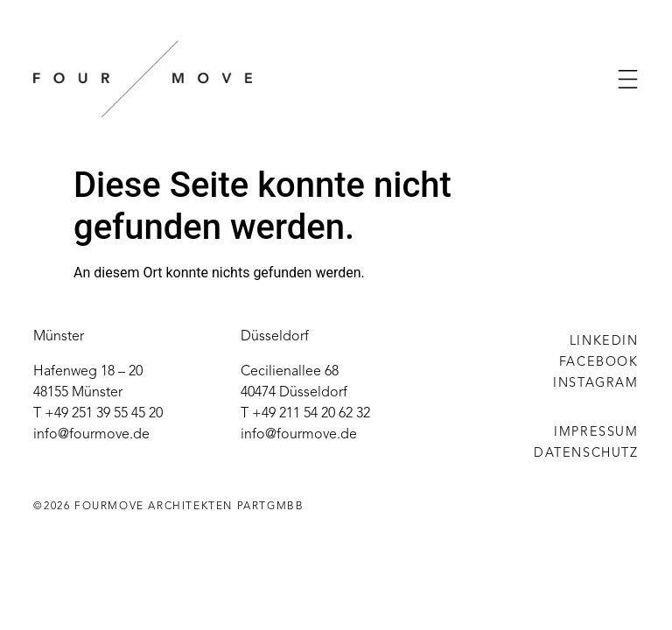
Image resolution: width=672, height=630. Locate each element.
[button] (628, 79)
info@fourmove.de (91, 435)
